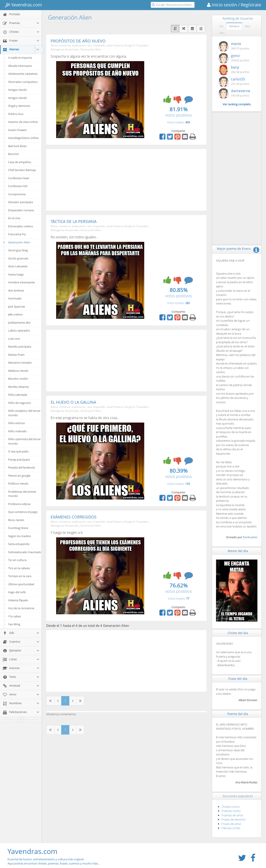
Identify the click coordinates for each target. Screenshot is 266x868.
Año (222, 33)
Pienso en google (19, 476)
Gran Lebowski (18, 266)
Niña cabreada (18, 395)
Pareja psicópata (19, 460)
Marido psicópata (20, 346)
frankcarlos (250, 537)
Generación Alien (16, 242)
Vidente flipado (18, 600)
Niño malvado (17, 431)
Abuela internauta (20, 66)
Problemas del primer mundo (22, 494)
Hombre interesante (21, 282)
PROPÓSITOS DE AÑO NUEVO (78, 41)
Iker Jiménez (16, 290)
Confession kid (18, 186)
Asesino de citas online (23, 122)
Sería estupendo (19, 544)
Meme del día (238, 551)
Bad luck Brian (17, 146)
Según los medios (20, 536)
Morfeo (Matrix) (18, 387)
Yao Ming (14, 624)
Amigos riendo (18, 98)
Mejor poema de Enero (234, 249)
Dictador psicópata (20, 202)
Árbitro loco (16, 114)
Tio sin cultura (17, 560)
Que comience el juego (23, 512)
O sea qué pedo (18, 451)
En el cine (14, 218)
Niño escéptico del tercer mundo (24, 413)
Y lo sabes (15, 616)
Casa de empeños (20, 162)
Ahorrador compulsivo (23, 82)
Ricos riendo (16, 520)
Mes (248, 26)
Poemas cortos (231, 811)
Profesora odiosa (19, 504)
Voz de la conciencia (21, 608)
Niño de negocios (19, 403)
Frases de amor (231, 824)
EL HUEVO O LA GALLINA (73, 402)
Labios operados (19, 330)
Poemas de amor (232, 815)
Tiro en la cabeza (19, 568)
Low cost (14, 339)
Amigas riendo (18, 90)
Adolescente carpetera (23, 74)
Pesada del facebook (22, 467)
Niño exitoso (17, 423)
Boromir (14, 154)
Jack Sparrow (17, 306)
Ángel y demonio (19, 106)
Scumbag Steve (18, 528)
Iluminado (15, 298)
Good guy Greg (18, 250)
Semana (234, 26)
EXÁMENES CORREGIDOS (74, 517)
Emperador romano (21, 210)
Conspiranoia (17, 194)
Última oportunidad (21, 584)
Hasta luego (16, 274)
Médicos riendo (18, 371)
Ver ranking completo (237, 104)
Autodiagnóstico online (23, 138)
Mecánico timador (20, 363)
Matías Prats (16, 355)
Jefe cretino (15, 314)
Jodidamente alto (19, 323)
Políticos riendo (18, 483)
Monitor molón (18, 379)
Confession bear (19, 178)
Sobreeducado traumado (25, 552)
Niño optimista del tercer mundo (24, 441)
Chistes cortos (231, 807)
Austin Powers (18, 130)
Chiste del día (238, 633)
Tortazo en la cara (20, 576)
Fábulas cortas (231, 828)
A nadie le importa (20, 58)
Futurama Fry (17, 234)
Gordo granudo (18, 258)
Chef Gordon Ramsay (22, 170)
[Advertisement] (126, 180)
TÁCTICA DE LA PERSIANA (74, 221)
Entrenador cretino (21, 226)
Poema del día (238, 714)
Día (221, 26)
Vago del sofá (17, 592)
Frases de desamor (234, 819)
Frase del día (238, 679)
